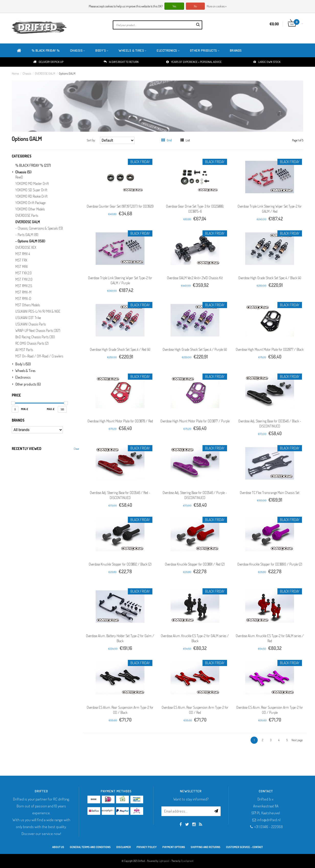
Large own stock (267, 62)
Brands (236, 50)
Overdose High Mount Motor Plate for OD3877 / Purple (195, 421)
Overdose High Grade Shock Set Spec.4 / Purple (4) (195, 349)
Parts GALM (28, 235)
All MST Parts (24, 350)
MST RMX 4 (23, 254)
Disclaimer (124, 847)
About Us (58, 847)
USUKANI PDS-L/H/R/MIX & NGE (38, 311)
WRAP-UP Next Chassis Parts (38, 331)
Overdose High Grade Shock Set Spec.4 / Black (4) (270, 278)
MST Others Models (28, 305)
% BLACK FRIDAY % (46, 50)
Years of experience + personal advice (194, 62)
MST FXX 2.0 (24, 273)
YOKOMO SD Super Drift (31, 190)
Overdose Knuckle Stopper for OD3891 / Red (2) (195, 564)
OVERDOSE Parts (27, 216)
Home (15, 74)
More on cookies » (217, 6)
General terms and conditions (90, 847)
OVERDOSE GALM (45, 74)
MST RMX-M (23, 292)
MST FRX (21, 260)
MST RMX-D (23, 299)
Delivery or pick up (48, 62)
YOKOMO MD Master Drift (32, 184)
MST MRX (21, 267)
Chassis (78, 50)
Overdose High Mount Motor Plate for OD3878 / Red (120, 421)
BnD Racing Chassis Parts (35, 337)
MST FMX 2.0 (24, 279)
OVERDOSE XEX (26, 247)
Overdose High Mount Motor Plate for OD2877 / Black (270, 349)
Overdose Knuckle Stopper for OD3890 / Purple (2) (270, 564)
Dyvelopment (187, 861)
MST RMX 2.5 (24, 286)
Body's (102, 50)
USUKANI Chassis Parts (31, 324)
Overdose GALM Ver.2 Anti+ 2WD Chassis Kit (195, 278)
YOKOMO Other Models (30, 209)
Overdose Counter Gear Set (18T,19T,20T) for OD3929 (120, 206)
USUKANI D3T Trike (28, 318)
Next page (297, 740)
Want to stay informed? (191, 799)
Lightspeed (164, 861)
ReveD (19, 177)
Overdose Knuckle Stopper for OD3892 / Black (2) (120, 564)
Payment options (174, 847)
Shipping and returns (206, 847)
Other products (205, 50)
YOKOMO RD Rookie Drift (31, 196)
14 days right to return (121, 62)
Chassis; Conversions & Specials (40, 228)
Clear (76, 449)
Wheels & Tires (133, 50)
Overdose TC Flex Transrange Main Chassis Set (270, 493)
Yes (174, 6)
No (195, 6)
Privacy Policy (147, 847)
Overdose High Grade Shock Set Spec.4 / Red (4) (120, 349)
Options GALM (67, 74)
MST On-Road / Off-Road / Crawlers (39, 356)
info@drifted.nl (269, 820)
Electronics (168, 50)
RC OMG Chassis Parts (32, 343)
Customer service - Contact (244, 847)
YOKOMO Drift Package (30, 203)
